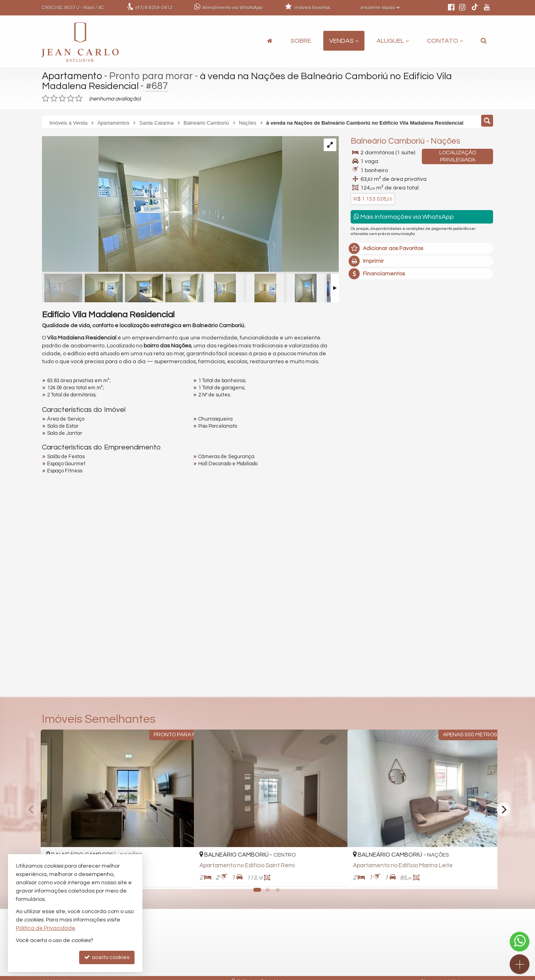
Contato (445, 41)
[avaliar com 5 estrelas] (79, 99)
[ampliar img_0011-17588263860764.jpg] (162, 205)
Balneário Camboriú (388, 141)
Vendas (344, 41)
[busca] (484, 41)
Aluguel (393, 41)
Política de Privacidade (46, 928)
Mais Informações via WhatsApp (404, 217)
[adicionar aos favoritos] (179, 876)
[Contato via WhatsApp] (520, 942)
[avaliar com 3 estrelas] (62, 99)
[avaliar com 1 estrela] (46, 99)
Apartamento (73, 76)
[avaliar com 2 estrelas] (54, 99)
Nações (445, 141)
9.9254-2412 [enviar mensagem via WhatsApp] (154, 8)
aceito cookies (107, 957)
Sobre (301, 41)
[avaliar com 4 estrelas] (71, 99)
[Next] (503, 809)
